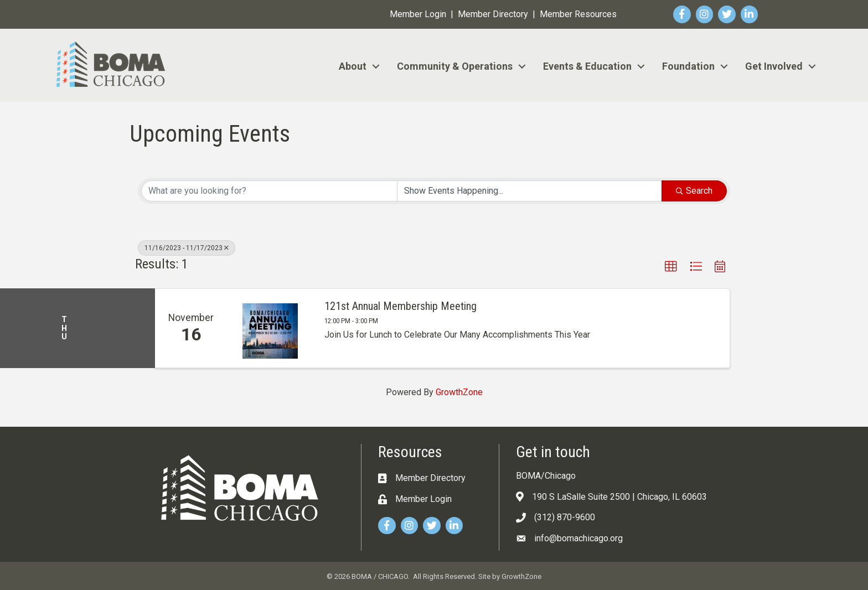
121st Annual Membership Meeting (401, 306)
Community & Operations (455, 66)
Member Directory (493, 14)
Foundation (688, 66)
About (353, 66)
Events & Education (587, 66)
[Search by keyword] (269, 191)
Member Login (418, 14)
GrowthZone (459, 392)
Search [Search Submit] (694, 191)
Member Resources (578, 14)
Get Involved (774, 66)
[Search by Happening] (529, 191)
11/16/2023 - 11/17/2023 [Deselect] (187, 248)
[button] (671, 267)
